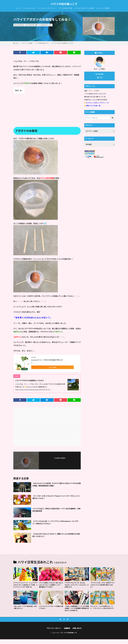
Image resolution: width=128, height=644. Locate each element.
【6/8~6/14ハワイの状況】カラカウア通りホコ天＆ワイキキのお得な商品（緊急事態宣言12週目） (56, 485)
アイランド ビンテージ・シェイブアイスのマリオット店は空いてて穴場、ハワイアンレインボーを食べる (25, 587)
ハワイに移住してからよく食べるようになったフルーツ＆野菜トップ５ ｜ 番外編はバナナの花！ (51, 585)
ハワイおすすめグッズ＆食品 (84, 8)
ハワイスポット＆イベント (47, 8)
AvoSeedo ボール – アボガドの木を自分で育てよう (47, 360)
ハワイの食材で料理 (65, 8)
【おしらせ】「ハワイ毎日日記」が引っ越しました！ (25, 611)
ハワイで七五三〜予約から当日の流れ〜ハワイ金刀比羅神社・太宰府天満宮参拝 (56, 510)
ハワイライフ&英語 (103, 8)
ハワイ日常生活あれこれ (44, 25)
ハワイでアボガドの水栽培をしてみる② (33, 380)
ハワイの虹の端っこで (64, 4)
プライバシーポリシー (53, 633)
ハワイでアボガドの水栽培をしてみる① (62, 43)
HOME (17, 43)
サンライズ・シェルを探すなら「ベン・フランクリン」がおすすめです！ (102, 612)
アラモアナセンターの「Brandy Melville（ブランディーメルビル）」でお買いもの (76, 585)
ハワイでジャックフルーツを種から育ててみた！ (51, 611)
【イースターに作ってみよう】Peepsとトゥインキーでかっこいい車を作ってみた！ (56, 498)
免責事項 (67, 633)
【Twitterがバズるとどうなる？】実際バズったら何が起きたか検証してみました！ (56, 536)
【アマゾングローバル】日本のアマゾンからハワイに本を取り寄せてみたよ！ (102, 585)
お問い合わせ (78, 633)
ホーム (18, 8)
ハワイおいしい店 (29, 8)
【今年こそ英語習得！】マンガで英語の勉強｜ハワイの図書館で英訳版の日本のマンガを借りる (77, 612)
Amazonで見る (39, 367)
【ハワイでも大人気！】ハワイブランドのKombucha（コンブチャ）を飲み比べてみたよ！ (56, 523)
